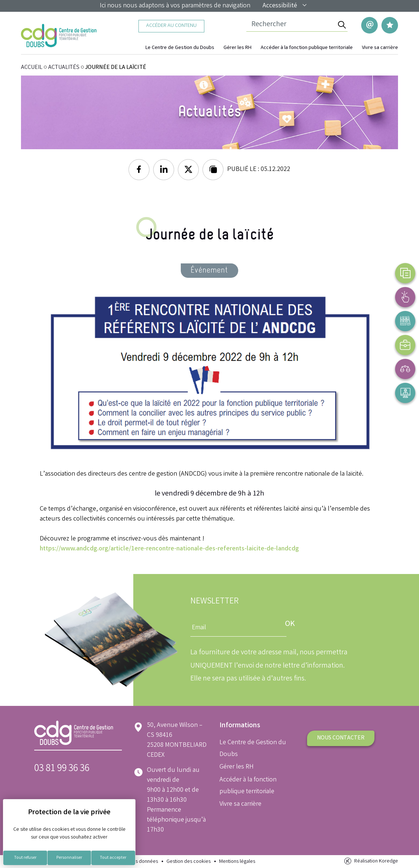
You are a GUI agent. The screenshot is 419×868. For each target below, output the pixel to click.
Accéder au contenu (171, 26)
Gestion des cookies (189, 862)
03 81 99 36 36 (62, 769)
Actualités (64, 68)
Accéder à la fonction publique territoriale (307, 48)
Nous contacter (341, 738)
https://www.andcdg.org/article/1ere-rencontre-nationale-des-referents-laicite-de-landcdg (169, 549)
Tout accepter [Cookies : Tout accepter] (113, 858)
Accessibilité (285, 6)
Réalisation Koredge (371, 861)
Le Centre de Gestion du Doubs (180, 48)
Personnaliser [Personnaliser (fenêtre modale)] (69, 858)
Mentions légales (237, 862)
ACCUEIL (32, 68)
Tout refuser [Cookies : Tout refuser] (25, 858)
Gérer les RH (237, 48)
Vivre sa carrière (380, 48)
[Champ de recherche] (291, 25)
